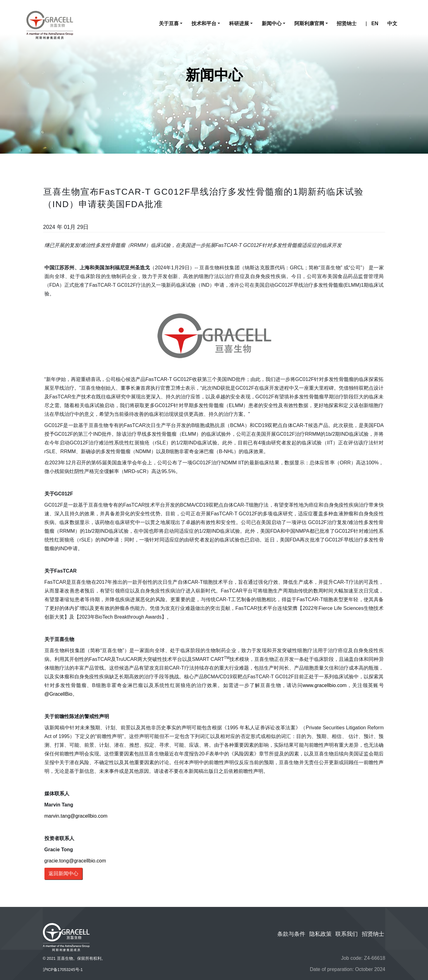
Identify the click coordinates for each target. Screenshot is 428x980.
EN (375, 23)
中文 (392, 23)
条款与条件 (291, 934)
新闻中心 (272, 23)
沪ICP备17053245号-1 (63, 970)
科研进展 (239, 23)
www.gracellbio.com (325, 685)
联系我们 (347, 934)
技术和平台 (204, 23)
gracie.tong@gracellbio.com (75, 861)
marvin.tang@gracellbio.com (76, 816)
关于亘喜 (169, 23)
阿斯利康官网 (309, 23)
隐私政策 (320, 934)
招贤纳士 (347, 23)
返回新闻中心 (63, 873)
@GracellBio (58, 694)
